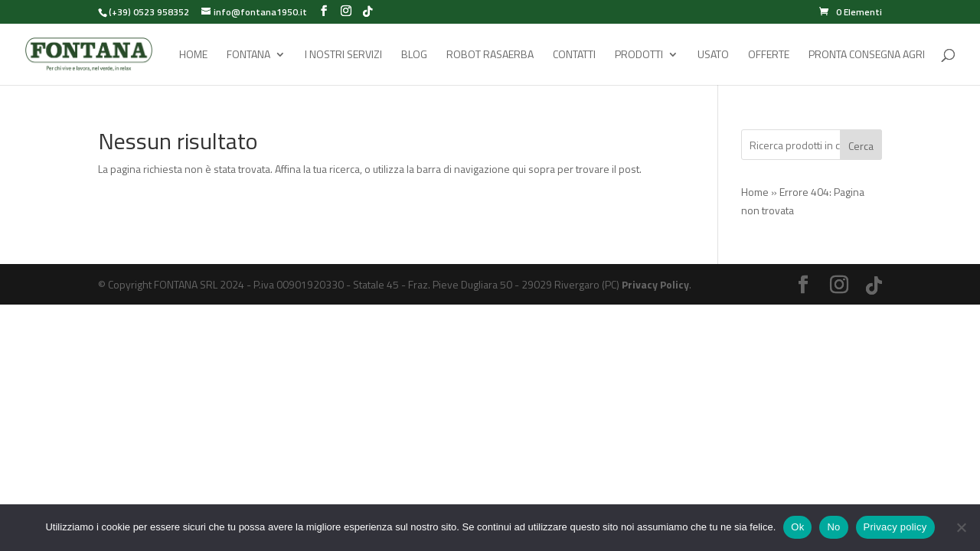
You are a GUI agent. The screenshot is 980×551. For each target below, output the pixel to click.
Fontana (248, 55)
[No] (961, 527)
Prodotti (639, 55)
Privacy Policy (655, 284)
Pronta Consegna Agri (867, 55)
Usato (713, 55)
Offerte (769, 55)
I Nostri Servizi (343, 55)
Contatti (574, 55)
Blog (414, 55)
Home (193, 55)
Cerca (861, 146)
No (833, 527)
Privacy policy (895, 527)
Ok (797, 527)
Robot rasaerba (490, 55)
